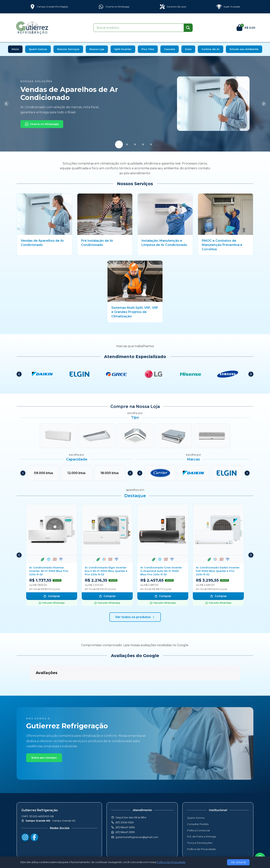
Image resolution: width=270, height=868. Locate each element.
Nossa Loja (97, 49)
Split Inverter (123, 49)
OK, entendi (238, 862)
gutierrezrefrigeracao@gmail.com (137, 818)
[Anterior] (6, 104)
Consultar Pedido (198, 805)
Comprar (52, 596)
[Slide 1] (119, 144)
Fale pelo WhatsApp (52, 603)
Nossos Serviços (68, 49)
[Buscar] (188, 28)
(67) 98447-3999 (125, 813)
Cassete (170, 49)
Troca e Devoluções (200, 824)
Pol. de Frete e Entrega (202, 817)
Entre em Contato (44, 739)
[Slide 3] (135, 144)
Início (15, 49)
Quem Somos (38, 49)
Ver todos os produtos (135, 617)
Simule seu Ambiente (244, 49)
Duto (188, 49)
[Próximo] (264, 104)
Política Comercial (198, 811)
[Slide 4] (143, 144)
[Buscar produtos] (139, 28)
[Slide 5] (151, 144)
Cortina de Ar (211, 49)
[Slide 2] (127, 144)
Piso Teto (148, 49)
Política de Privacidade (201, 830)
